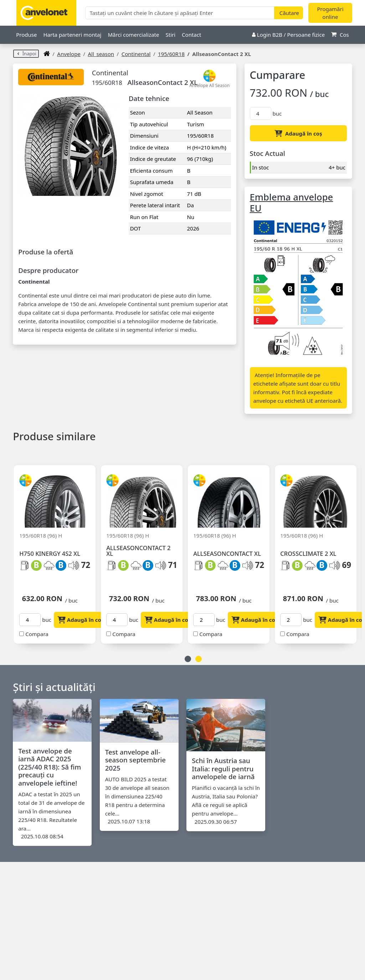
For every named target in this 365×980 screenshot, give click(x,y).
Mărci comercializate (133, 35)
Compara (37, 634)
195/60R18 (171, 54)
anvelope (69, 54)
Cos (340, 35)
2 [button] (199, 659)
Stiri (170, 35)
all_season (101, 54)
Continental (136, 54)
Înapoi (26, 54)
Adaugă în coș (298, 134)
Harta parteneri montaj (72, 35)
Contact (191, 35)
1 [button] (188, 659)
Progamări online (330, 13)
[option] (57, 550)
